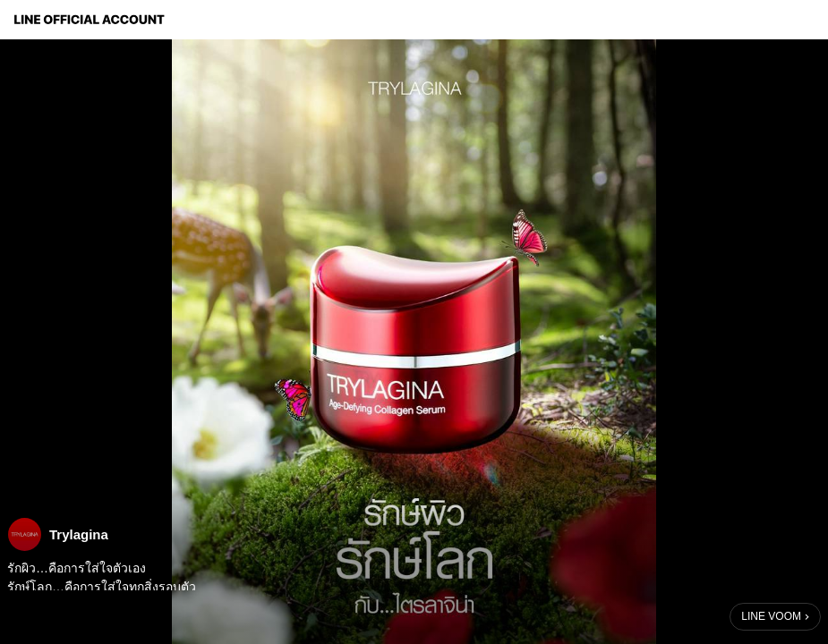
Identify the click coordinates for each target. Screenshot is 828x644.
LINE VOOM (771, 616)
